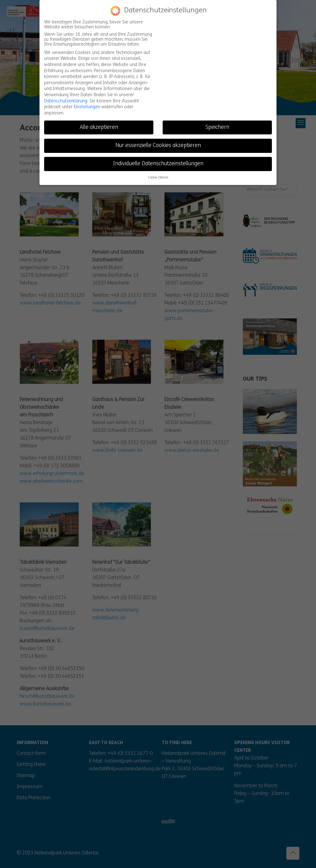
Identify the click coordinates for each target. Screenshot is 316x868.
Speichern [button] (217, 127)
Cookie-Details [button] (158, 178)
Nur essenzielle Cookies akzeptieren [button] (158, 145)
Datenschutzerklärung (66, 101)
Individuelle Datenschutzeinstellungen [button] (158, 164)
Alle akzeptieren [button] (99, 127)
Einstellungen (87, 107)
